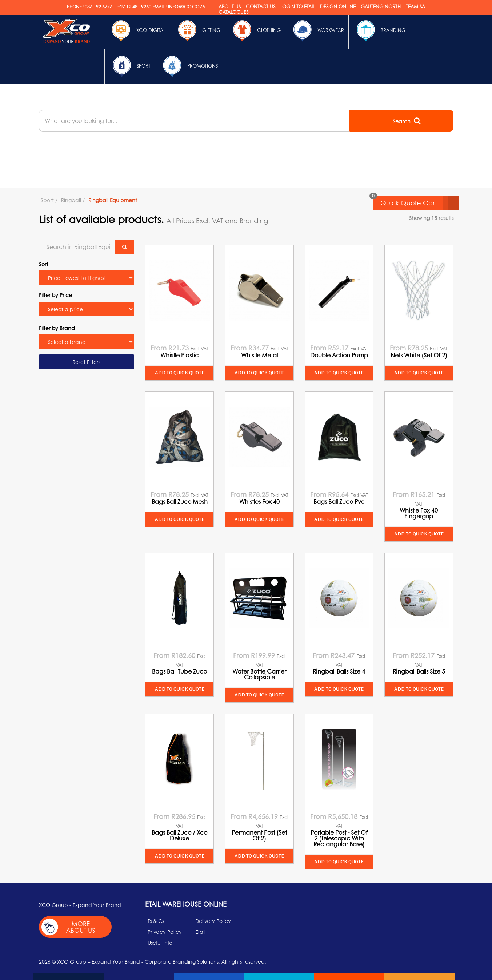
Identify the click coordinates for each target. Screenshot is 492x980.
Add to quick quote (180, 373)
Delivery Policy (213, 921)
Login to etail (298, 6)
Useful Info (160, 943)
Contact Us (261, 6)
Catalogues (233, 12)
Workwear (317, 31)
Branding (379, 31)
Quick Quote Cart (420, 203)
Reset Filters (86, 362)
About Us (230, 6)
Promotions (189, 67)
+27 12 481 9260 (134, 7)
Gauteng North (381, 6)
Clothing (255, 31)
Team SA (415, 6)
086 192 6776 (99, 7)
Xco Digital (137, 31)
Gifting (197, 31)
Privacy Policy (165, 932)
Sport (130, 67)
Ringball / (73, 200)
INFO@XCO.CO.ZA (187, 7)
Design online (338, 6)
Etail (200, 932)
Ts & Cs (156, 921)
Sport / (49, 200)
